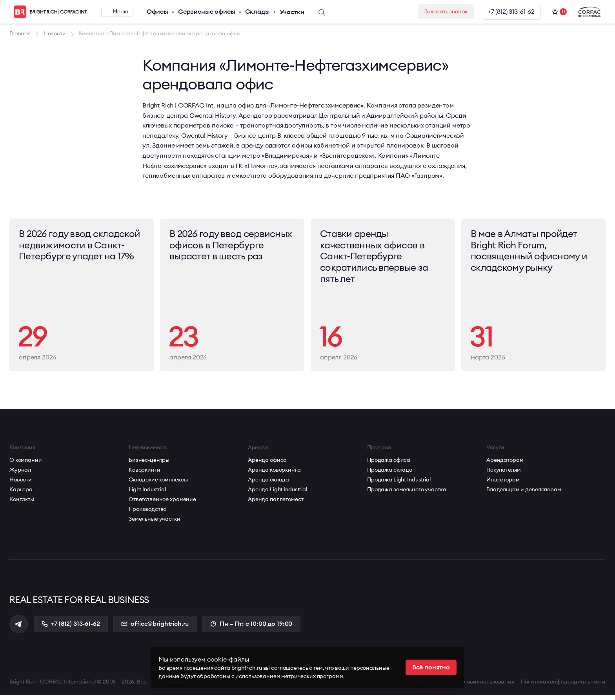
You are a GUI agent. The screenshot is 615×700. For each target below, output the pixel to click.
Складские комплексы (158, 484)
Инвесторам (503, 484)
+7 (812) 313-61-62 (511, 12)
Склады (255, 12)
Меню (115, 12)
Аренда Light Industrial (277, 494)
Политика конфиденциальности (563, 686)
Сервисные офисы (204, 12)
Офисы (155, 12)
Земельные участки (155, 523)
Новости (21, 484)
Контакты (22, 503)
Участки (289, 12)
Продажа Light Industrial (399, 484)
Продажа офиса (389, 464)
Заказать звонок (441, 12)
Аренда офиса (267, 464)
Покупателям (503, 474)
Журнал (20, 474)
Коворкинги (145, 474)
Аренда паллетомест (276, 503)
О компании (26, 464)
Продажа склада (390, 474)
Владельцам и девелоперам (524, 494)
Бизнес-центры (149, 464)
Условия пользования (485, 686)
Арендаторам (505, 464)
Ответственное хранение (162, 503)
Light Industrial (147, 494)
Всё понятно (431, 667)
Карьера (21, 494)
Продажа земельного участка (407, 494)
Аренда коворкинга (274, 474)
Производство (147, 513)
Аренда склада (268, 484)
